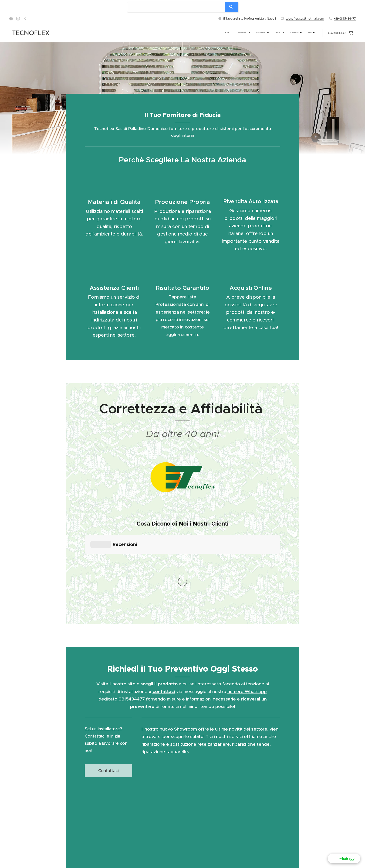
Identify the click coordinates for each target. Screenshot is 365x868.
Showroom (186, 644)
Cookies (182, 866)
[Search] (232, 7)
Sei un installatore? (103, 644)
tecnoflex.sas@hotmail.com (305, 18)
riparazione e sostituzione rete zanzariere (186, 659)
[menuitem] (266, 33)
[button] (344, 858)
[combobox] (176, 7)
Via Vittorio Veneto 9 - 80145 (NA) (204, 860)
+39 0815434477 (345, 18)
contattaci (164, 607)
